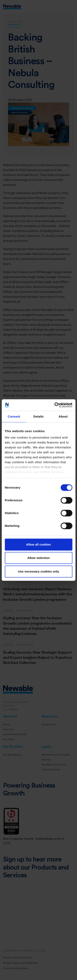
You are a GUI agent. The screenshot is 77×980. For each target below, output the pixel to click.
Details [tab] (39, 416)
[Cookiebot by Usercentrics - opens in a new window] (55, 405)
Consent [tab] (14, 416)
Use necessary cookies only (38, 571)
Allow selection (38, 558)
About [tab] (63, 416)
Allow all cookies (38, 544)
